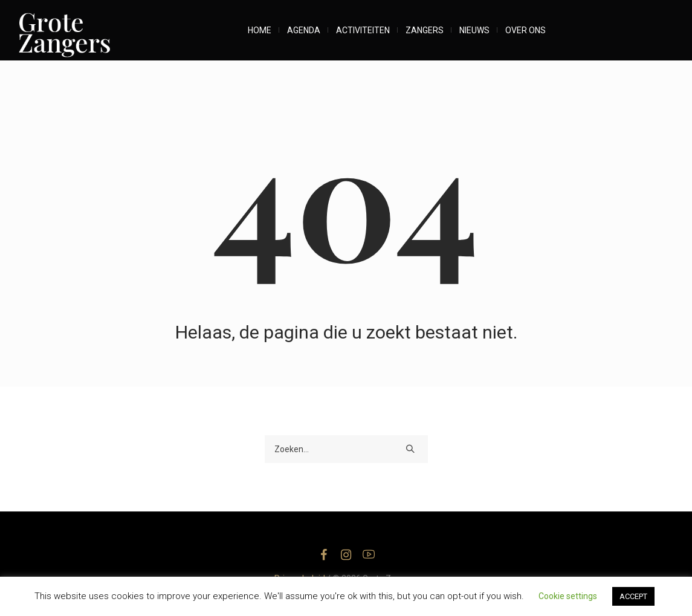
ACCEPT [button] (633, 596)
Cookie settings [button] (568, 596)
